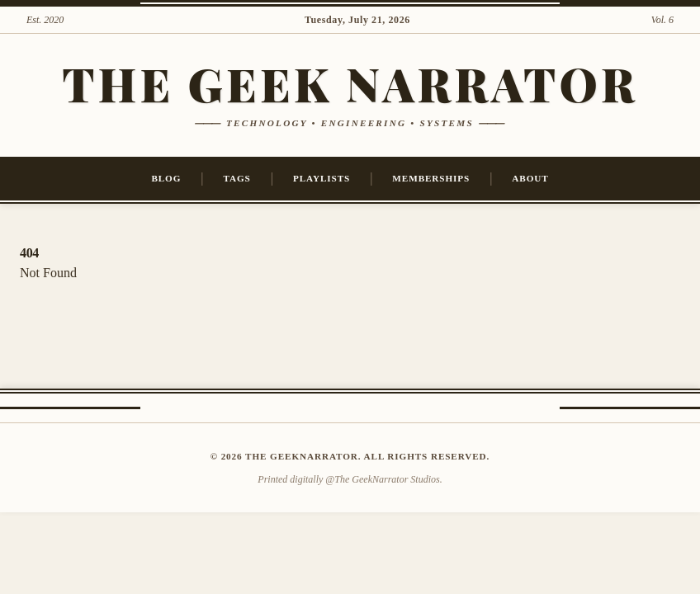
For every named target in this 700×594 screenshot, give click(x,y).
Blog (166, 178)
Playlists (322, 178)
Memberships (431, 178)
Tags (237, 178)
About (530, 178)
